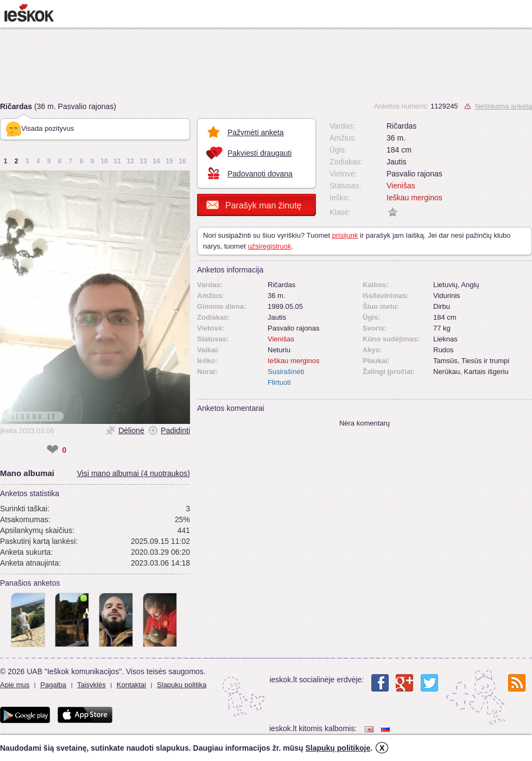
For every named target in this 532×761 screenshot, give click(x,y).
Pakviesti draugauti (259, 153)
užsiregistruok (269, 246)
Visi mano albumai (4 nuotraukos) (134, 473)
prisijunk (345, 235)
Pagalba (53, 685)
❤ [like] (52, 450)
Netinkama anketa (503, 106)
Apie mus (15, 685)
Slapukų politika (182, 685)
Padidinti (175, 430)
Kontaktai (131, 685)
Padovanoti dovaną (260, 174)
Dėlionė (131, 430)
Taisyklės (91, 685)
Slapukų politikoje (338, 748)
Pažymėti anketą (256, 132)
